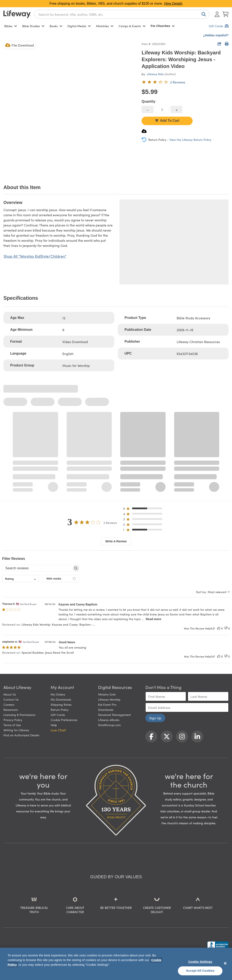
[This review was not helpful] (226, 628)
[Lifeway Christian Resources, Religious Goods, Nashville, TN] (218, 945)
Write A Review (116, 541)
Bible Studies (33, 26)
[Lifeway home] (17, 14)
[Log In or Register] (217, 14)
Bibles (11, 26)
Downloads (106, 710)
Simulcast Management (115, 715)
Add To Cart (167, 121)
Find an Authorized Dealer (21, 735)
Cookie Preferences (64, 720)
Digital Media (79, 26)
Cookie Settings (200, 962)
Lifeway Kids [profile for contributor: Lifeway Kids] (155, 74)
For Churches (163, 26)
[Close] (225, 963)
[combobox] (122, 14)
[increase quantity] (176, 110)
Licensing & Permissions (19, 715)
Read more (153, 619)
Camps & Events (132, 26)
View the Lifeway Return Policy (190, 140)
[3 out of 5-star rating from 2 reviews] (163, 82)
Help (54, 725)
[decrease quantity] (148, 110)
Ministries (105, 26)
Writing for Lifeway (16, 730)
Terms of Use (12, 725)
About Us (10, 694)
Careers (9, 704)
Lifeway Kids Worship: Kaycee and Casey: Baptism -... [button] (58, 624)
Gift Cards (58, 715)
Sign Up (155, 718)
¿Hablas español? (216, 35)
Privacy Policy (13, 720)
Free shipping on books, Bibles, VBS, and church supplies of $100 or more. (116, 4)
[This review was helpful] (219, 628)
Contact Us (11, 699)
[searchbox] (37, 568)
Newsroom (11, 710)
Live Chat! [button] (58, 730)
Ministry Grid (107, 694)
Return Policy (60, 710)
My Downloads (61, 699)
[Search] (203, 14)
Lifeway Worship (109, 699)
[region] (116, 964)
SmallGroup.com (109, 725)
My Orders (58, 694)
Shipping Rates (61, 704)
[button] (144, 509)
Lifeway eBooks (109, 720)
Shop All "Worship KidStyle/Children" (35, 256)
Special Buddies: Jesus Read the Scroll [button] (48, 652)
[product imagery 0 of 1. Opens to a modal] (70, 107)
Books (56, 26)
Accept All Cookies (200, 971)
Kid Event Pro (107, 704)
